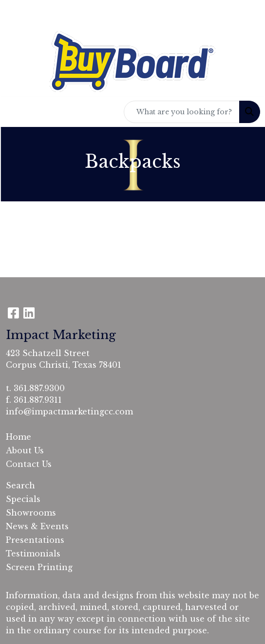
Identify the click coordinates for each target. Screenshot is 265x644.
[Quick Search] (182, 112)
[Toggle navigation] (15, 112)
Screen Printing (39, 567)
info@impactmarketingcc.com (69, 411)
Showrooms (31, 513)
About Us (25, 450)
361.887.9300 (39, 388)
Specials (23, 499)
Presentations (35, 540)
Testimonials (33, 554)
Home (19, 437)
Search (20, 485)
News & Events (37, 526)
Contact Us (29, 464)
